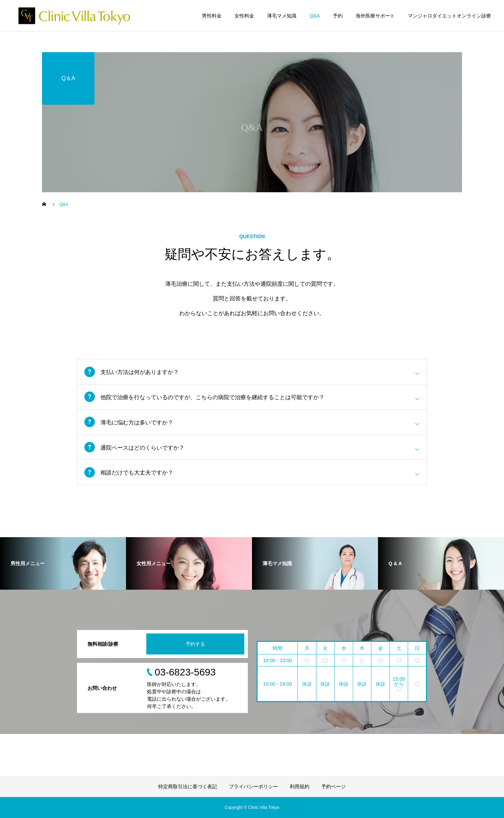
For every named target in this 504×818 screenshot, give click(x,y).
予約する (195, 644)
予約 (338, 16)
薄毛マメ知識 (282, 16)
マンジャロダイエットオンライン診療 (449, 16)
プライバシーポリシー (253, 786)
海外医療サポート (375, 16)
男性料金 (212, 16)
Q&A (315, 16)
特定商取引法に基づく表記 (188, 786)
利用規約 (300, 786)
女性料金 (244, 16)
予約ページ (334, 786)
